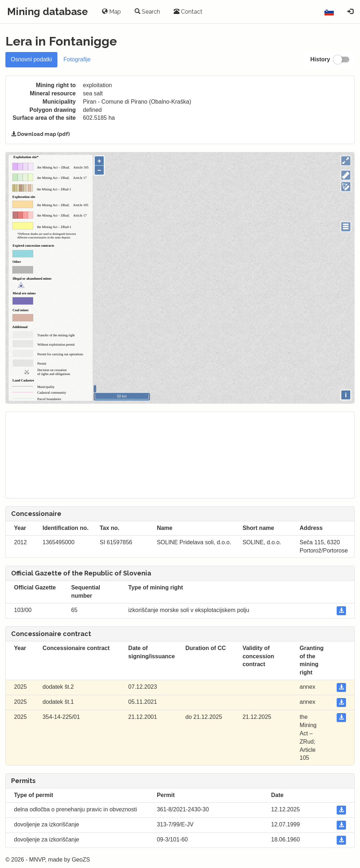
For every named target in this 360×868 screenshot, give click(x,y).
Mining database (48, 12)
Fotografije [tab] (77, 59)
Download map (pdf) (40, 134)
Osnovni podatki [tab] (31, 59)
